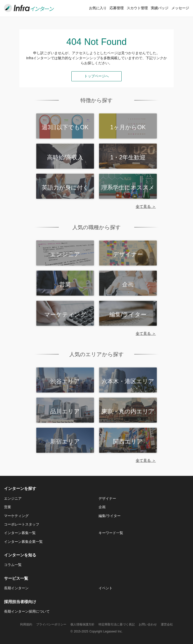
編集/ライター (110, 516)
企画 (102, 507)
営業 (8, 507)
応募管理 (117, 8)
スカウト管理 (137, 8)
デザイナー (107, 498)
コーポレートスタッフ (22, 524)
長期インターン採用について (27, 611)
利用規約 (26, 624)
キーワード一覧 (111, 533)
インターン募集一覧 (20, 533)
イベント (106, 588)
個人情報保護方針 (82, 624)
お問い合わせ (148, 624)
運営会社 (167, 624)
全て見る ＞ (146, 206)
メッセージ (180, 8)
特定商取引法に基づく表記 (117, 624)
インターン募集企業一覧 (23, 542)
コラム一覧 (13, 565)
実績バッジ (160, 8)
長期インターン (16, 588)
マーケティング (16, 516)
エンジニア (13, 498)
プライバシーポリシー (51, 624)
